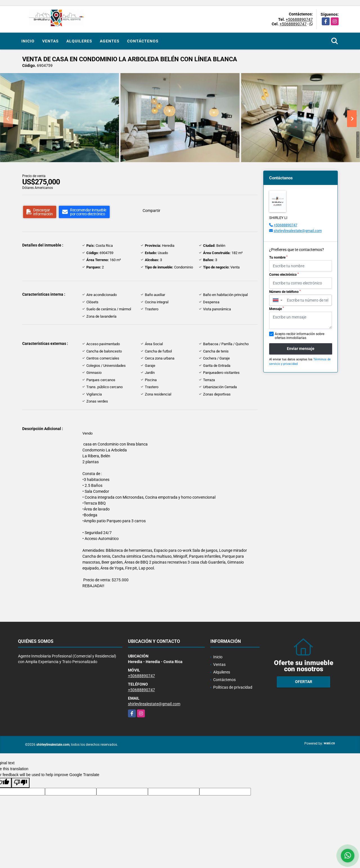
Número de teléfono (285, 292)
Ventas (50, 41)
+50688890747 (299, 19)
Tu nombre (278, 257)
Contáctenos (143, 41)
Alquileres (79, 41)
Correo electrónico (284, 275)
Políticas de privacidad (233, 687)
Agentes (110, 41)
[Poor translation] (21, 783)
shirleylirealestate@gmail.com (298, 231)
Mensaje (276, 309)
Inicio (28, 41)
